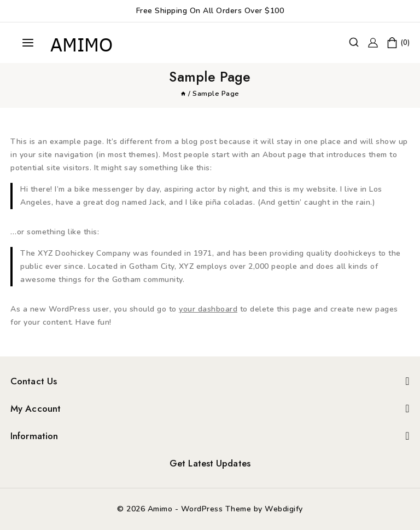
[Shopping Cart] (398, 43)
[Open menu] (28, 43)
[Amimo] (83, 43)
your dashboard (208, 309)
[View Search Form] (354, 43)
